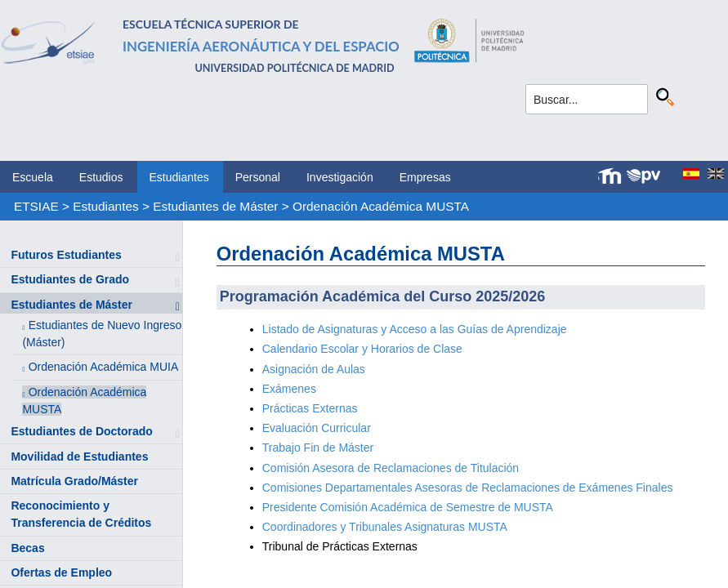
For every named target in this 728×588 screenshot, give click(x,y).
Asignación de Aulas (315, 369)
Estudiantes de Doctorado (81, 431)
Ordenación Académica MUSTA (381, 206)
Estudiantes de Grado (70, 279)
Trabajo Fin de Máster (318, 448)
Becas (27, 548)
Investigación (340, 177)
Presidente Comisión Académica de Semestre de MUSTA (408, 507)
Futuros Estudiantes (66, 255)
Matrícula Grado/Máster (74, 481)
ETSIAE (36, 206)
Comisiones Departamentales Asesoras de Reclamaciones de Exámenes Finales (468, 488)
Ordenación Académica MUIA (104, 367)
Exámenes (289, 389)
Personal (258, 177)
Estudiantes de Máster (215, 206)
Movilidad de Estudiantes (79, 457)
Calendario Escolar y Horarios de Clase (362, 349)
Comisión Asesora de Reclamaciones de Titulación (391, 468)
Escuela (33, 177)
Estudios (101, 177)
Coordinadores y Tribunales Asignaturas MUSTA (385, 527)
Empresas (425, 177)
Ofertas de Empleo (61, 572)
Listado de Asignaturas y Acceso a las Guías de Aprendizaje (415, 329)
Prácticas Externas (310, 408)
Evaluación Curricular (317, 428)
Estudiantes (179, 177)
